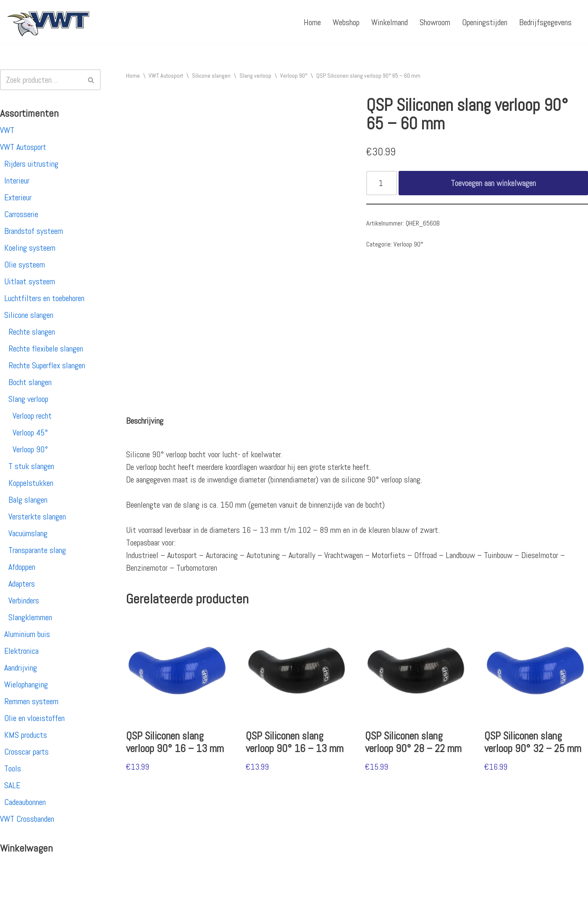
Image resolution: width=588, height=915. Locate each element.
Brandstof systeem (34, 231)
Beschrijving (145, 421)
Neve (14, 904)
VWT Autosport (23, 147)
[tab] (145, 421)
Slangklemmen (30, 617)
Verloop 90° (30, 449)
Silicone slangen (29, 315)
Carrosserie (21, 214)
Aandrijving (21, 668)
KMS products (26, 735)
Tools (13, 768)
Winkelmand (390, 22)
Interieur (17, 181)
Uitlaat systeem (30, 281)
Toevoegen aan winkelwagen (493, 183)
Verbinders (24, 600)
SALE (12, 785)
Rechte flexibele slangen (46, 349)
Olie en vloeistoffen (34, 718)
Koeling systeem (30, 248)
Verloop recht (32, 416)
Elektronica (21, 651)
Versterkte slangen (37, 516)
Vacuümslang (28, 533)
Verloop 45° (30, 433)
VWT (7, 130)
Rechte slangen (32, 332)
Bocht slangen (30, 382)
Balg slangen (28, 500)
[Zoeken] (41, 80)
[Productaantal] (382, 183)
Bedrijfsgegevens (545, 22)
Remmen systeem (31, 701)
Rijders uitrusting (31, 164)
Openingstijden (485, 22)
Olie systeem (25, 265)
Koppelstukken (31, 483)
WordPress (115, 904)
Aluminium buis (27, 634)
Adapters (22, 584)
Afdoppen (22, 567)
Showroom (435, 22)
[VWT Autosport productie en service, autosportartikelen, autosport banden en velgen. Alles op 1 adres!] (48, 22)
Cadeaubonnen (25, 802)
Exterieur (18, 197)
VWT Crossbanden (27, 819)
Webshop (346, 22)
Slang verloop (28, 399)
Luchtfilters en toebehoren (44, 298)
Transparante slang (37, 550)
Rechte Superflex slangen (47, 365)
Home (312, 22)
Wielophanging (26, 684)
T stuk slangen (31, 466)
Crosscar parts (26, 752)
